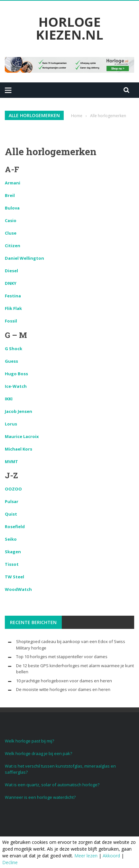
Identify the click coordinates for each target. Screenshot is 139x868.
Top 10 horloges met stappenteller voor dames (62, 657)
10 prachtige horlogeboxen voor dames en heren (64, 681)
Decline (10, 862)
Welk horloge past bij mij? (29, 741)
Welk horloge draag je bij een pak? (38, 753)
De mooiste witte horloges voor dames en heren (63, 689)
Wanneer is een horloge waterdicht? (40, 797)
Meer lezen (86, 856)
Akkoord (111, 856)
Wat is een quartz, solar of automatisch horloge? (52, 785)
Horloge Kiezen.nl (69, 28)
